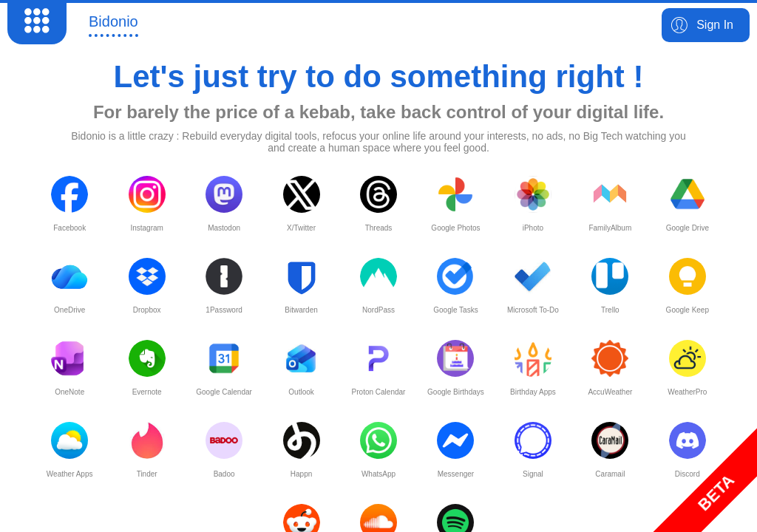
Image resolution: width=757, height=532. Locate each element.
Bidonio (113, 21)
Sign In (715, 25)
